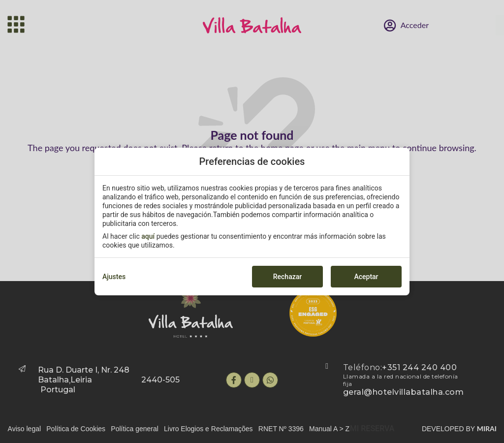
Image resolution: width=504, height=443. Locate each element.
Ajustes (114, 277)
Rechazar (287, 277)
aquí (148, 236)
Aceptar (366, 277)
